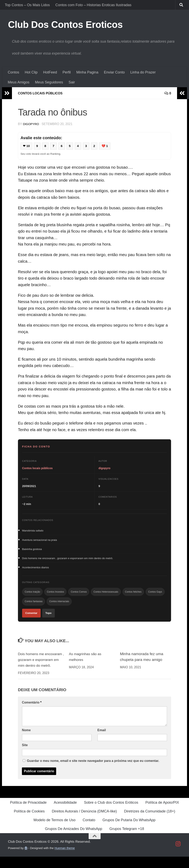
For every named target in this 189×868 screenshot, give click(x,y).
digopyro (31, 124)
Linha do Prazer (143, 72)
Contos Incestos (55, 595)
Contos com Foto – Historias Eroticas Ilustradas (93, 5)
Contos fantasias (34, 606)
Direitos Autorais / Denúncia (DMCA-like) (84, 822)
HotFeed (50, 72)
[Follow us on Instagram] (178, 855)
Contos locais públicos (43, 93)
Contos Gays (155, 595)
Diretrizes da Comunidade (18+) (150, 822)
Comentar (31, 618)
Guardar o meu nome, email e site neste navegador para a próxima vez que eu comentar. (93, 772)
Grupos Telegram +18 (127, 840)
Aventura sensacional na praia (40, 541)
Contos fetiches (133, 595)
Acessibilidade (65, 814)
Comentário (32, 714)
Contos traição (32, 595)
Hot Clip (31, 72)
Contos (13, 72)
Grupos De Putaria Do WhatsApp (129, 831)
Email (102, 741)
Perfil (67, 72)
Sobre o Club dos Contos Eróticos (111, 814)
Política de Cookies (29, 822)
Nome (26, 741)
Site (25, 756)
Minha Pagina (87, 72)
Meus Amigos (19, 82)
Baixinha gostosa (32, 551)
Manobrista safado (33, 531)
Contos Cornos (79, 595)
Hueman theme (65, 859)
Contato (89, 831)
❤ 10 (27, 146)
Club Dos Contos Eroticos (65, 25)
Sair (72, 82)
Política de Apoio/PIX (162, 814)
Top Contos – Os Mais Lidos (27, 5)
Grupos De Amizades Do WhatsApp (74, 840)
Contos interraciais (59, 606)
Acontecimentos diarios (35, 570)
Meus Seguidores (49, 82)
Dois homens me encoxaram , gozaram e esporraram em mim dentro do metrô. (68, 560)
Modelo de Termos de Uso (54, 831)
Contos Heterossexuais (106, 595)
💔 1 (108, 146)
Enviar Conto (114, 72)
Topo (48, 618)
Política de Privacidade (28, 814)
